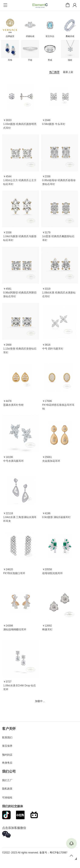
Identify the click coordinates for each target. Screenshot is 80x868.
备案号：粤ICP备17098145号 (56, 853)
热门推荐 (54, 72)
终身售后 (7, 763)
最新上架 (68, 72)
